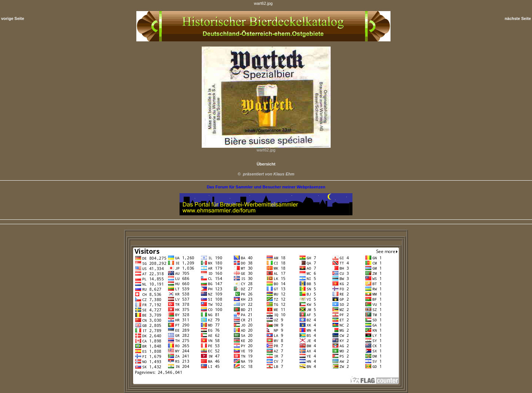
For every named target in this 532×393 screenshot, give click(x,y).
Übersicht (266, 164)
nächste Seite (518, 18)
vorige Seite (13, 18)
